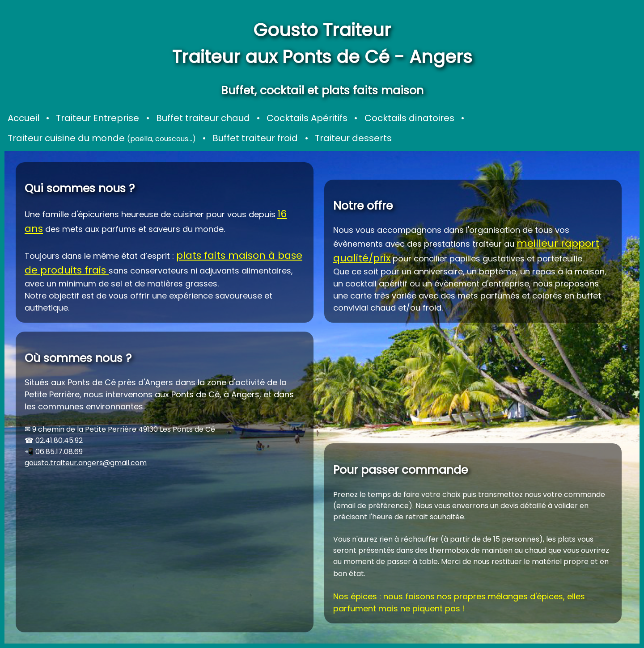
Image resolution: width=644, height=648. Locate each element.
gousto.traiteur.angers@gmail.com (86, 463)
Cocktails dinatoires (409, 118)
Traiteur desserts (353, 138)
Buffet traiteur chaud (203, 118)
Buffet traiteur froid (255, 138)
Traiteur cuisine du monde (102, 138)
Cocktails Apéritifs (307, 118)
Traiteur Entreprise (97, 118)
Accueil (23, 118)
